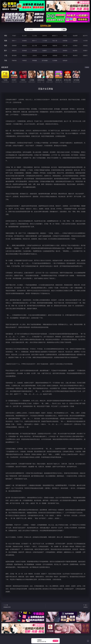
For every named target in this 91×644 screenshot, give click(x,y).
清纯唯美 (65, 51)
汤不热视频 (45, 60)
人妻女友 (34, 56)
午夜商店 (24, 60)
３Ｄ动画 (45, 41)
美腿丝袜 (55, 51)
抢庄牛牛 (85, 36)
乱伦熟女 (75, 46)
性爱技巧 (85, 56)
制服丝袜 (55, 46)
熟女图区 (75, 51)
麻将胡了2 (55, 36)
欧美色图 (34, 51)
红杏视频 (55, 60)
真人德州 (24, 36)
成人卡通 (34, 46)
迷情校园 (55, 56)
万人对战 (34, 36)
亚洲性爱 (14, 46)
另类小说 (65, 56)
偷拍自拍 (24, 46)
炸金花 (65, 36)
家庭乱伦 (24, 56)
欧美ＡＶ (34, 41)
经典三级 (65, 46)
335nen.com (45, 26)
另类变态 (85, 46)
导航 (6, 60)
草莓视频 (34, 60)
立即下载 (55, 641)
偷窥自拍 (14, 51)
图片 (6, 50)
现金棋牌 (75, 36)
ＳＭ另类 (85, 41)
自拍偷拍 (24, 41)
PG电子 (14, 36)
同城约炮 (14, 60)
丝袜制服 (65, 41)
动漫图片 (45, 51)
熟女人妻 (55, 41)
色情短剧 (65, 60)
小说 (6, 55)
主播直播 (75, 41)
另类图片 (85, 51)
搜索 (64, 29)
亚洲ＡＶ (14, 41)
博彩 (6, 36)
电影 (6, 46)
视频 (6, 41)
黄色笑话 (75, 56)
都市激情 (14, 56)
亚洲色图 (24, 51)
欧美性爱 (45, 46)
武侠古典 (45, 56)
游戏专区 (45, 36)
